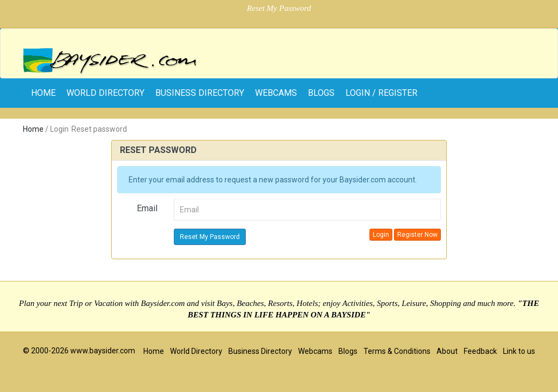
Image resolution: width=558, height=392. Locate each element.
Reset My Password (210, 237)
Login (381, 235)
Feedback (480, 351)
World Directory (105, 93)
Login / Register (381, 93)
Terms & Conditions (397, 351)
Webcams (276, 93)
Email (147, 208)
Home (33, 129)
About (447, 351)
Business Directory (200, 93)
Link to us (519, 351)
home (43, 93)
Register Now (417, 235)
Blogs (321, 93)
